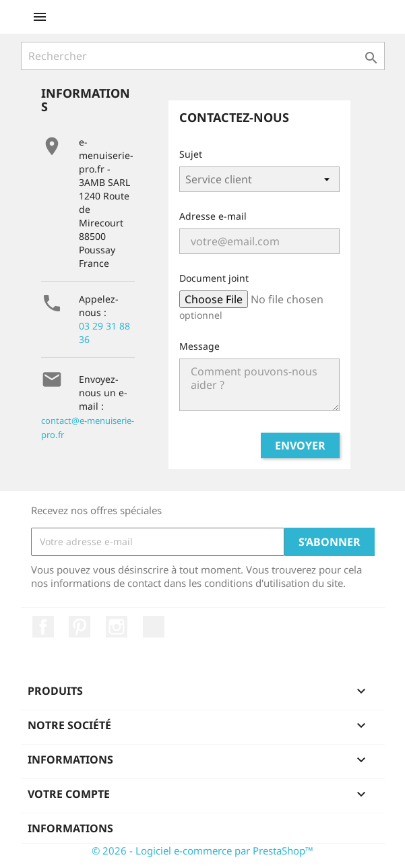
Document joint (214, 278)
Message (199, 346)
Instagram (117, 627)
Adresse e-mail (213, 216)
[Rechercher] (203, 56)
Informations (70, 828)
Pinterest (80, 627)
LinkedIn (154, 627)
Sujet (191, 154)
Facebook (43, 627)
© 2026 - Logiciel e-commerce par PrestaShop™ (202, 850)
